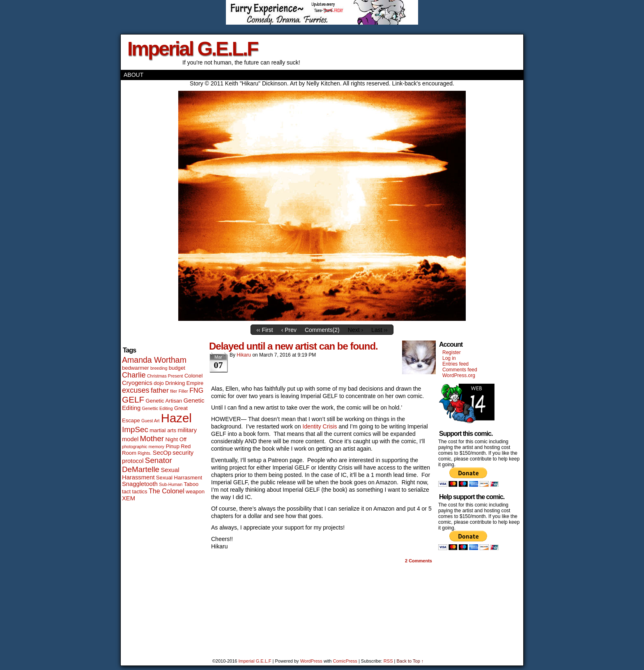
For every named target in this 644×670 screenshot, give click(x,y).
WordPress (311, 661)
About (133, 75)
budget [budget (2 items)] (177, 368)
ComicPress (345, 661)
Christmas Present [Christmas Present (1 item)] (165, 376)
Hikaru (244, 355)
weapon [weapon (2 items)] (195, 492)
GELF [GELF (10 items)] (133, 399)
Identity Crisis (321, 426)
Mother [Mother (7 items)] (152, 439)
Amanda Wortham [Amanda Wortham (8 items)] (154, 360)
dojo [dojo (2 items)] (159, 383)
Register (452, 352)
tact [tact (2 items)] (126, 492)
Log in (449, 358)
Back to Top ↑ (410, 661)
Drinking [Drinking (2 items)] (175, 383)
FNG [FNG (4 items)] (196, 390)
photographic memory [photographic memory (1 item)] (143, 447)
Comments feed (460, 370)
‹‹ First (264, 330)
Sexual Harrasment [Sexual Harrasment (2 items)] (179, 478)
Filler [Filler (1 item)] (183, 391)
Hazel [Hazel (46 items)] (176, 418)
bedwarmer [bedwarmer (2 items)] (136, 368)
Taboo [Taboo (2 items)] (191, 484)
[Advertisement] (463, 601)
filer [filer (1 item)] (174, 391)
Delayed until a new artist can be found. (293, 346)
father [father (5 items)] (160, 390)
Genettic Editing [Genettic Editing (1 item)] (157, 408)
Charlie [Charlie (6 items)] (134, 375)
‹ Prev (289, 330)
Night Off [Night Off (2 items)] (176, 439)
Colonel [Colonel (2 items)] (193, 376)
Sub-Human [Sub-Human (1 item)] (171, 484)
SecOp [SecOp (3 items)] (162, 453)
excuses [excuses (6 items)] (136, 390)
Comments (419, 561)
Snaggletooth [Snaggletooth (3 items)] (140, 484)
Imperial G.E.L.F (192, 49)
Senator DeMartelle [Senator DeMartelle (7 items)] (147, 465)
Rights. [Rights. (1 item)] (144, 453)
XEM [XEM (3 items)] (129, 498)
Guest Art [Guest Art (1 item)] (150, 421)
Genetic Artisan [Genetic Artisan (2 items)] (164, 401)
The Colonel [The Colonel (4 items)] (167, 491)
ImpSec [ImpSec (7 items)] (135, 429)
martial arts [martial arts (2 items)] (163, 430)
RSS (388, 661)
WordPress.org (459, 375)
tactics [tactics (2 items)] (139, 492)
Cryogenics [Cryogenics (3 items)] (137, 383)
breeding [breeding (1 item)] (159, 368)
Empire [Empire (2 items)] (195, 383)
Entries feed (455, 364)
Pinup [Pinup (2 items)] (172, 446)
